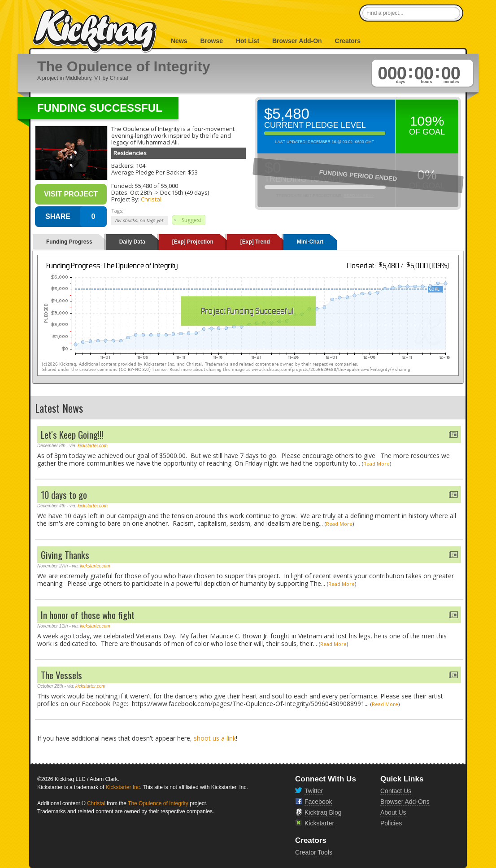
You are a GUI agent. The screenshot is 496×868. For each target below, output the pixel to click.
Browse (211, 41)
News (179, 41)
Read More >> (359, 196)
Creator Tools (314, 852)
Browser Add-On (297, 41)
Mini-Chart (310, 242)
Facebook (318, 802)
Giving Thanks (65, 555)
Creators (348, 41)
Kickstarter (319, 823)
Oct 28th (141, 192)
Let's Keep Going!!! (72, 434)
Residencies (130, 153)
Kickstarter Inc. (124, 787)
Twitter (314, 791)
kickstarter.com (93, 446)
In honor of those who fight (88, 615)
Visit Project (71, 194)
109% (427, 121)
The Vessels (61, 675)
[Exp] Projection (193, 242)
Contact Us (396, 791)
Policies (391, 823)
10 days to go (64, 495)
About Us (393, 812)
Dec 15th (172, 192)
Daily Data (132, 242)
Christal (151, 199)
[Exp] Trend (255, 242)
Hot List (248, 41)
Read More (376, 464)
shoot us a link (215, 738)
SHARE (58, 216)
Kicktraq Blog (323, 812)
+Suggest (190, 220)
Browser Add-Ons (405, 802)
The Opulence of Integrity (158, 803)
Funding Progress (69, 242)
